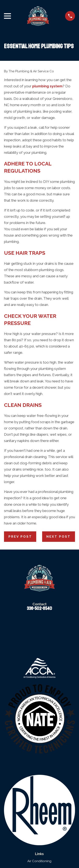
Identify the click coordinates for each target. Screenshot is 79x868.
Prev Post (20, 537)
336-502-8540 (39, 608)
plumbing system (47, 86)
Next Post (58, 537)
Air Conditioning (39, 861)
